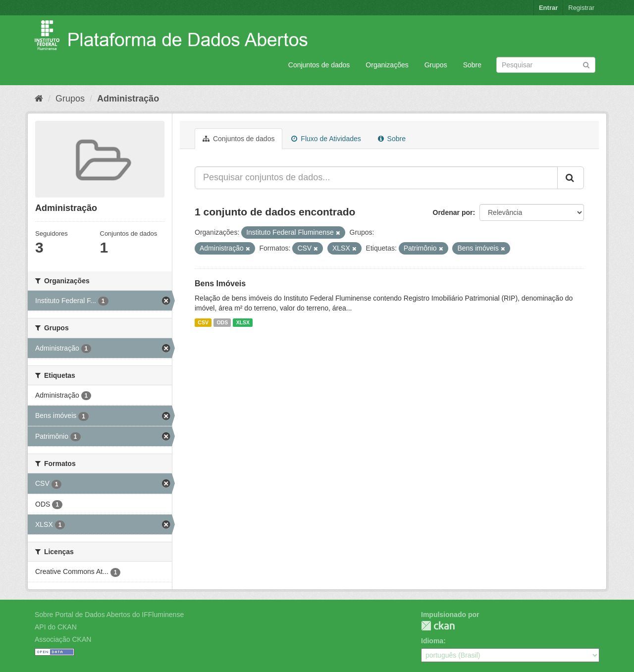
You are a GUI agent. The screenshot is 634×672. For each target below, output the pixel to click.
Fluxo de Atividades (326, 139)
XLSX (243, 322)
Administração (128, 99)
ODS (222, 322)
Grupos (436, 65)
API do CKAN (56, 627)
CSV (203, 322)
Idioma (432, 641)
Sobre (472, 65)
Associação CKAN (63, 639)
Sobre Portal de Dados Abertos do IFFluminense (109, 615)
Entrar (548, 8)
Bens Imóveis (220, 284)
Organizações (387, 65)
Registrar (581, 8)
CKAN (438, 626)
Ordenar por (453, 212)
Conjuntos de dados (319, 65)
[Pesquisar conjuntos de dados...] (376, 178)
